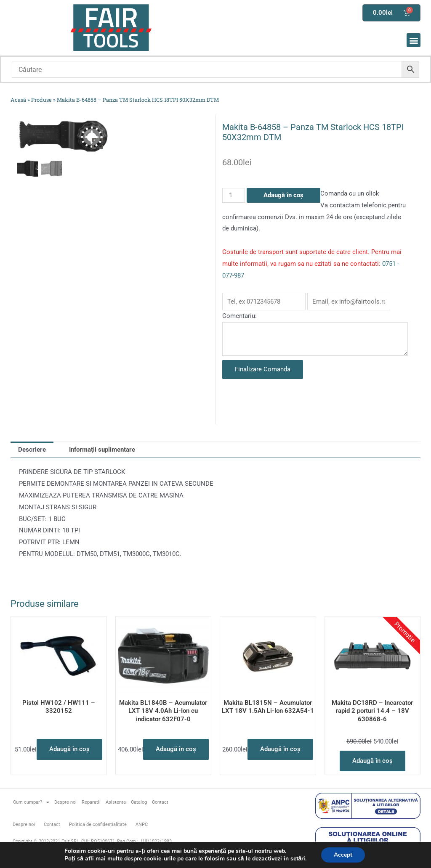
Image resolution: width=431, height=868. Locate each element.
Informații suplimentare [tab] (102, 450)
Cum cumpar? (31, 802)
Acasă (18, 100)
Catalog (139, 802)
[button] (414, 40)
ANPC (142, 824)
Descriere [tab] (32, 450)
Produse (41, 100)
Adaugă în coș (283, 195)
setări (298, 859)
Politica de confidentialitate (98, 824)
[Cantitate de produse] (234, 195)
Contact (160, 802)
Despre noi (65, 802)
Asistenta (116, 802)
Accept (343, 855)
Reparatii (91, 802)
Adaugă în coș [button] (69, 749)
